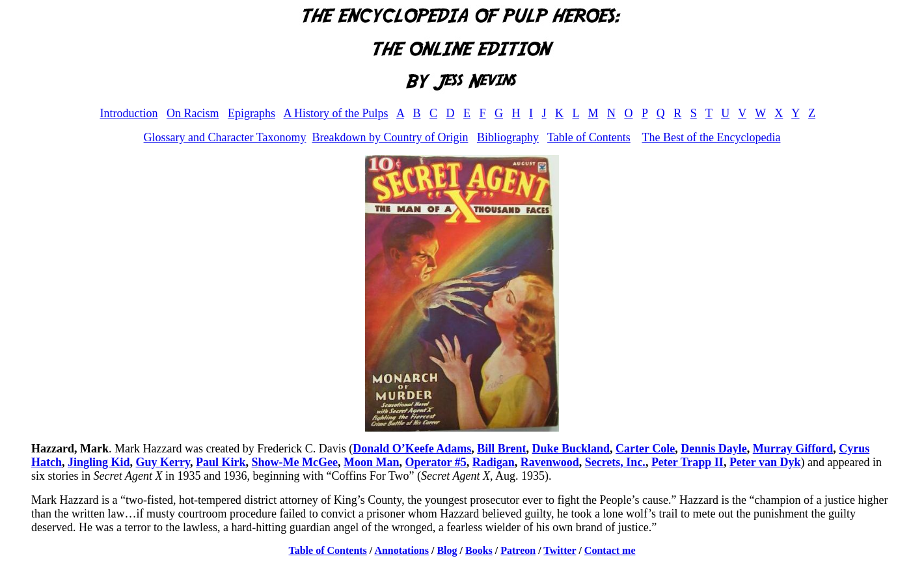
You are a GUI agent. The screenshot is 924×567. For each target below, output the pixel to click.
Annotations (401, 550)
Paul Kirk (221, 462)
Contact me (610, 550)
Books (479, 550)
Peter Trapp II (687, 462)
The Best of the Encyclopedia (711, 137)
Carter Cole (645, 449)
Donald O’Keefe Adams (412, 449)
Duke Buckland (571, 449)
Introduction (129, 113)
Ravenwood (550, 462)
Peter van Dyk (765, 462)
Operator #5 (436, 462)
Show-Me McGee (295, 462)
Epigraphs (251, 113)
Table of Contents (589, 137)
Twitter (560, 550)
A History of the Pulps (335, 113)
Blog (447, 550)
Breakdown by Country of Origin (390, 137)
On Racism (193, 113)
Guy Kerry (163, 462)
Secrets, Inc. (615, 462)
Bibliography (508, 137)
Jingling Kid (99, 462)
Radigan (494, 462)
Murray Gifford (793, 449)
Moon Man (372, 462)
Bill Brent (501, 449)
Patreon (518, 550)
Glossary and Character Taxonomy (225, 137)
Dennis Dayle (714, 449)
